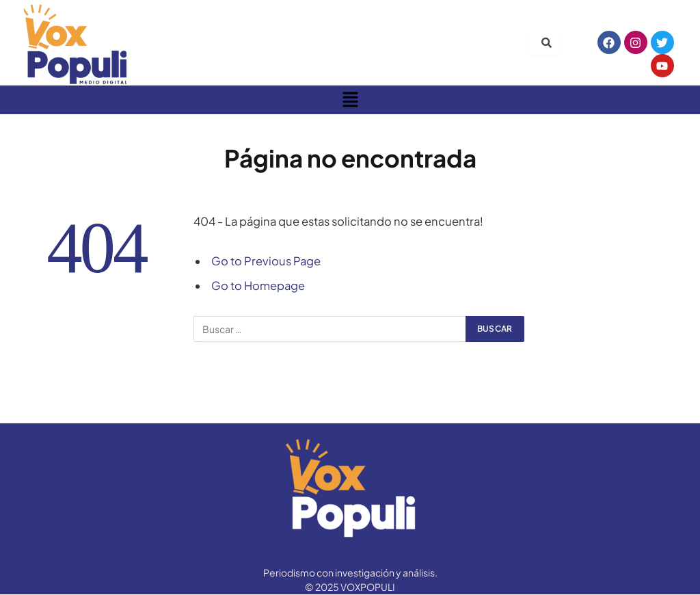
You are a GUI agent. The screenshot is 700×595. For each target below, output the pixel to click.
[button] (350, 100)
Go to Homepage (258, 286)
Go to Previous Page (266, 261)
